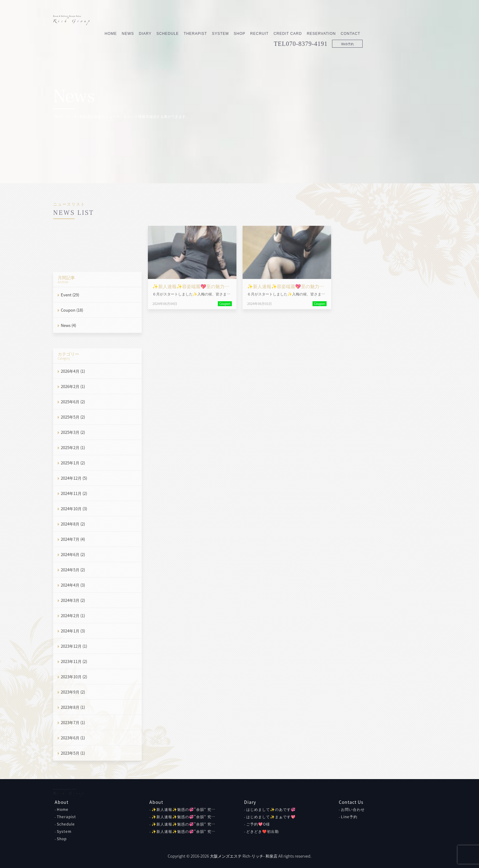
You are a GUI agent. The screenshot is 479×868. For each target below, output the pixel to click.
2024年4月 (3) (73, 585)
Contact (414, 20)
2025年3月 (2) (73, 432)
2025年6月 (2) (73, 402)
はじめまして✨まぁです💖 (271, 817)
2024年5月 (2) (73, 570)
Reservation (384, 20)
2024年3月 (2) (73, 600)
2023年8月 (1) (73, 707)
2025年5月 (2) (73, 417)
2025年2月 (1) (73, 447)
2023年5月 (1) (73, 753)
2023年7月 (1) (73, 722)
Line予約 (349, 817)
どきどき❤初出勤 (263, 831)
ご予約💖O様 (258, 824)
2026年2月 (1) (73, 386)
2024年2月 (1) (73, 615)
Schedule (231, 20)
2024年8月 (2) (73, 524)
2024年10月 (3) (74, 509)
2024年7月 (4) (73, 539)
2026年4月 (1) (73, 371)
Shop (303, 20)
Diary (208, 20)
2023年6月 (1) (73, 738)
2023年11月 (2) (74, 661)
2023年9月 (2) (73, 692)
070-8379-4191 (370, 31)
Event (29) (70, 295)
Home (174, 20)
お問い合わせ (353, 809)
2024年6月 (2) (73, 554)
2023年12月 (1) (74, 646)
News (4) (68, 325)
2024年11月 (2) (74, 493)
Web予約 (410, 31)
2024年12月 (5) (74, 478)
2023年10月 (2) (74, 677)
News (191, 20)
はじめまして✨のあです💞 (271, 809)
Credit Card (351, 20)
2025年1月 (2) (73, 463)
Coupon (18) (72, 310)
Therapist (258, 20)
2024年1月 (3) (73, 631)
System (283, 20)
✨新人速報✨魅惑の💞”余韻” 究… (183, 809)
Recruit (323, 20)
